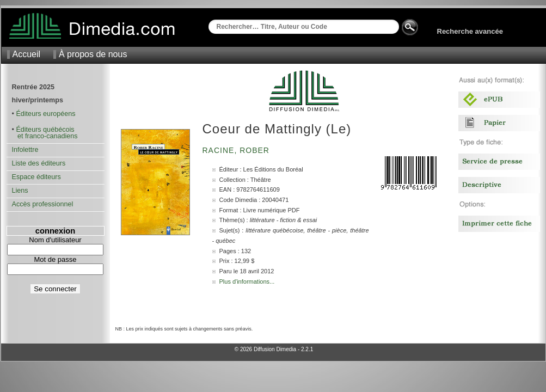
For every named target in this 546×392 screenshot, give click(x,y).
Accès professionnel (43, 204)
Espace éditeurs (36, 177)
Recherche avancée (470, 31)
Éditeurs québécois (45, 130)
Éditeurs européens (45, 114)
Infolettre (25, 150)
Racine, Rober (237, 150)
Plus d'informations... (247, 281)
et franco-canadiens (45, 136)
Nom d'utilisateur (55, 240)
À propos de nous (93, 54)
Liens (20, 191)
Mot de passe (55, 259)
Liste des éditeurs (39, 163)
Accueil (27, 54)
